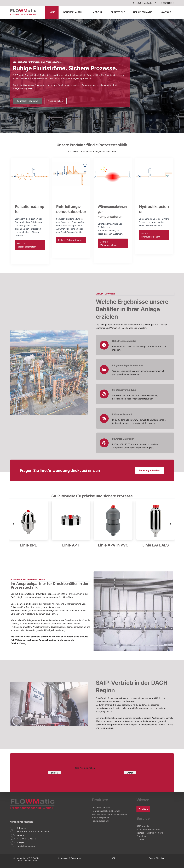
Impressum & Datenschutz (70, 858)
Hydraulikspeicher (101, 818)
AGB (114, 858)
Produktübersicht (100, 821)
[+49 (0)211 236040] (156, 3)
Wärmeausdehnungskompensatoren (109, 814)
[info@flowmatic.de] (133, 3)
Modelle (98, 12)
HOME (52, 12)
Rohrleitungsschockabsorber (106, 811)
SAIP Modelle (143, 826)
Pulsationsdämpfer (101, 808)
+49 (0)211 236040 (167, 3)
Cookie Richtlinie (157, 858)
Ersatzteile (118, 12)
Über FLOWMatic (143, 12)
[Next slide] (171, 524)
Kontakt (166, 12)
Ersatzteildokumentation (148, 829)
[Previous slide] (13, 524)
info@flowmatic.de (144, 3)
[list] (92, 524)
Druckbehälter (74, 12)
